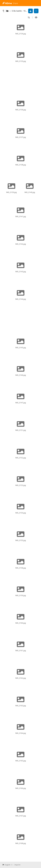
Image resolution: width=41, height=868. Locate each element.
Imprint (17, 865)
